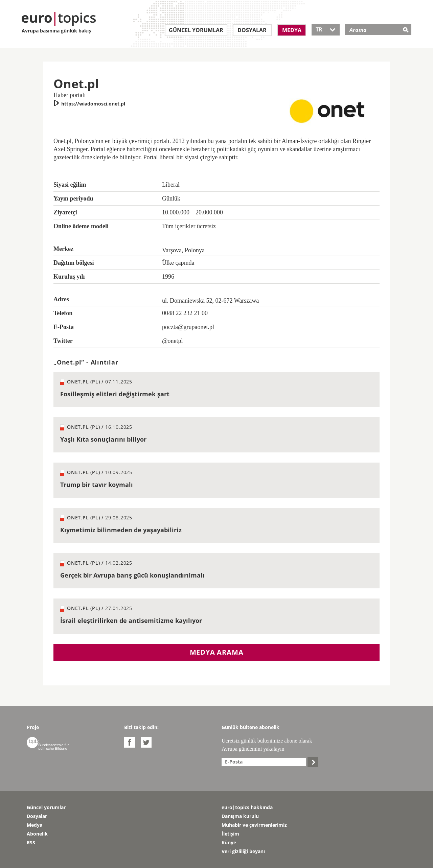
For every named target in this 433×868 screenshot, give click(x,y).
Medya (292, 30)
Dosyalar (252, 30)
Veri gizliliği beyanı (243, 851)
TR (326, 29)
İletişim (230, 834)
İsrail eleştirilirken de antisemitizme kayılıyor (131, 620)
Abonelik (37, 834)
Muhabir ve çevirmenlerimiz (254, 825)
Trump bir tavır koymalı (97, 485)
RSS (31, 842)
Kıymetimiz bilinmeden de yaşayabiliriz (121, 530)
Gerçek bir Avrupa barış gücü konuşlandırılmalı (132, 575)
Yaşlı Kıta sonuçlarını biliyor (103, 439)
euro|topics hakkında (247, 807)
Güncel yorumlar (196, 30)
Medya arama (217, 652)
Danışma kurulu (240, 816)
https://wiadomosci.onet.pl (89, 104)
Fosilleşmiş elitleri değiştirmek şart (115, 394)
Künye (229, 842)
